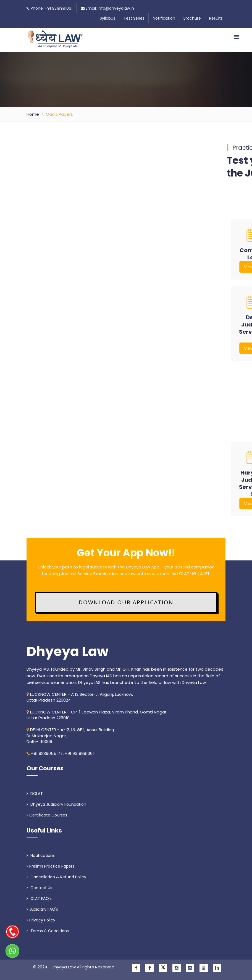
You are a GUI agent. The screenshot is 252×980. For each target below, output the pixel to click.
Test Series (134, 18)
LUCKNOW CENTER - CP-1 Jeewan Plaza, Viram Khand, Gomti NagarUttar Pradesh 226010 (96, 715)
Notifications (41, 855)
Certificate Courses (47, 815)
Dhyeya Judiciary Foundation (56, 804)
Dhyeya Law (68, 652)
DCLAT (35, 794)
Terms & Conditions (48, 931)
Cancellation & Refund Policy (56, 877)
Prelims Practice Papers (50, 866)
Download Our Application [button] (126, 602)
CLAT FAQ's (39, 899)
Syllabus (107, 18)
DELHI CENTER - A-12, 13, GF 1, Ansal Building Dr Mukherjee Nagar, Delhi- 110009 (70, 736)
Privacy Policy (41, 920)
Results (216, 18)
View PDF (129, 267)
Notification (164, 18)
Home (33, 114)
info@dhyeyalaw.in (116, 8)
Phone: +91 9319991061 (52, 8)
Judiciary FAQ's (42, 909)
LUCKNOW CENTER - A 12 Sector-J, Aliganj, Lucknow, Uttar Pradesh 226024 (80, 697)
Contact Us (39, 888)
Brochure (192, 18)
